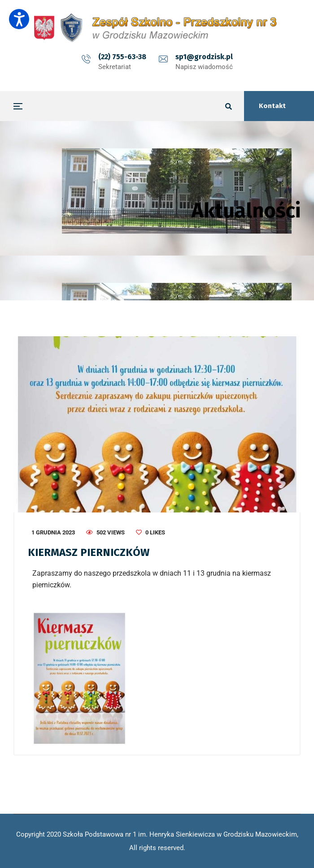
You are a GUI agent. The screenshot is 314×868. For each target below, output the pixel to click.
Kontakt (272, 106)
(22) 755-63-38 (122, 57)
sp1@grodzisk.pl (204, 57)
